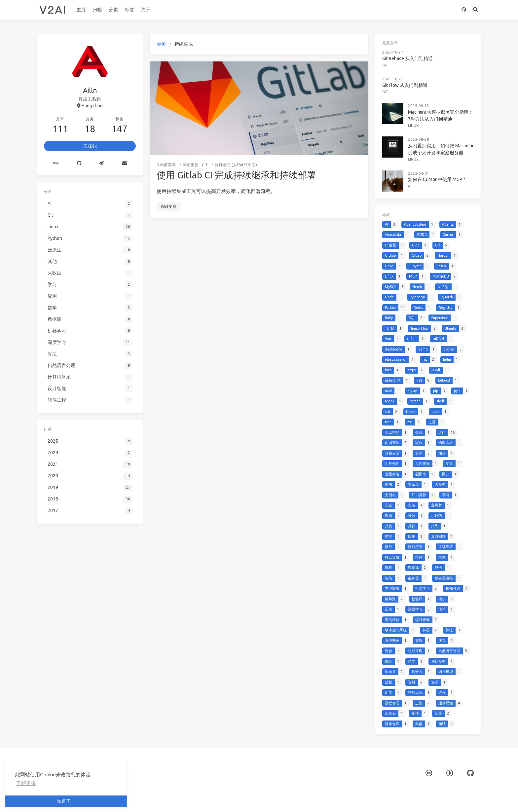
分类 (113, 10)
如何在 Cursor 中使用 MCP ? (436, 170)
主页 (81, 10)
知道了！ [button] (66, 801)
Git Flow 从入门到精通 (406, 82)
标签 (129, 10)
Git (205, 165)
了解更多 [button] (26, 783)
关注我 (90, 146)
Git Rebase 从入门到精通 (409, 57)
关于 (146, 10)
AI (411, 176)
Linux (414, 120)
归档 (97, 10)
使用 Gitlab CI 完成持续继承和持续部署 (236, 175)
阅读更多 (169, 206)
